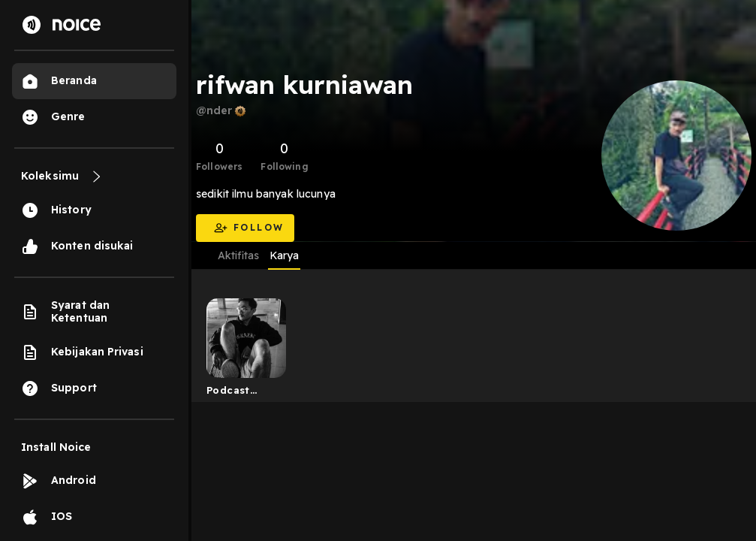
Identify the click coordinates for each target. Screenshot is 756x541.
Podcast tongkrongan (241, 393)
